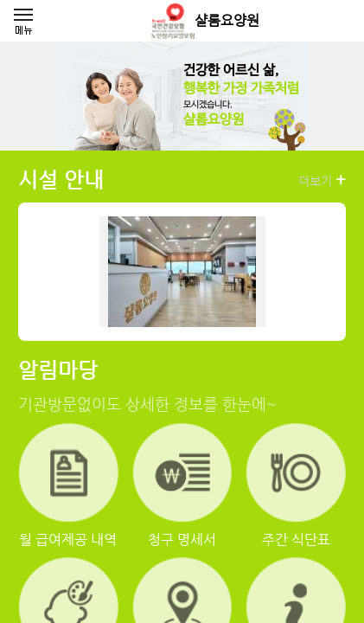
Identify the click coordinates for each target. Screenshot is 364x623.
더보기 (322, 180)
